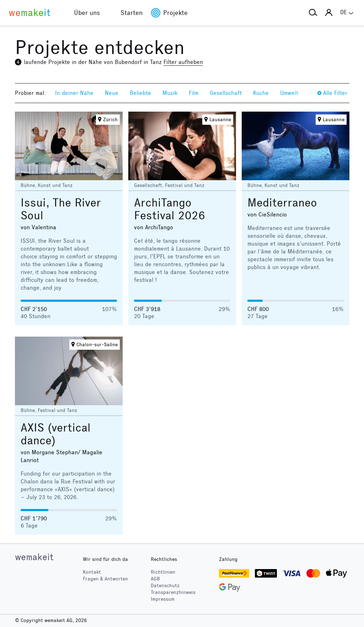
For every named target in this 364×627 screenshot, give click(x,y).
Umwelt (289, 93)
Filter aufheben (183, 62)
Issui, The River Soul (61, 209)
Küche (261, 93)
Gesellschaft (226, 93)
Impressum (163, 599)
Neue (112, 93)
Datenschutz (165, 586)
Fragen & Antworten (105, 579)
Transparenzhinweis (173, 592)
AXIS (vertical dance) (56, 434)
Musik (170, 93)
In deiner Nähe (74, 93)
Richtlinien (163, 572)
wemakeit (34, 557)
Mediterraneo (282, 203)
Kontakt (92, 572)
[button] (313, 13)
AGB (155, 579)
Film (194, 93)
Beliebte (140, 93)
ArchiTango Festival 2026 (170, 209)
